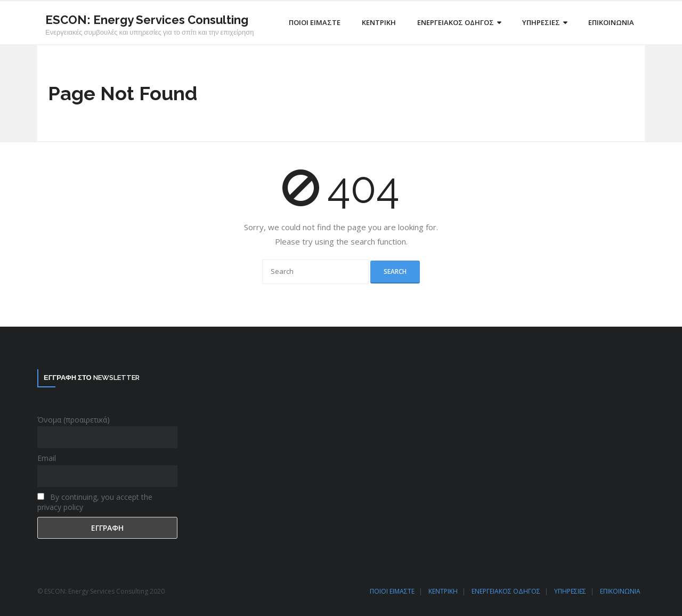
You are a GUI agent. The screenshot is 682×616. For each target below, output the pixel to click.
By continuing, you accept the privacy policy (95, 502)
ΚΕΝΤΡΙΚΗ (443, 591)
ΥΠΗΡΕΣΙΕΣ (570, 591)
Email (47, 458)
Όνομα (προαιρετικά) (74, 420)
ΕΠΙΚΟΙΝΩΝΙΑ (620, 591)
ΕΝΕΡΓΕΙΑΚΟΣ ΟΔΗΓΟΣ (506, 591)
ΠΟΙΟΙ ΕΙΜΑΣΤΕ (392, 591)
